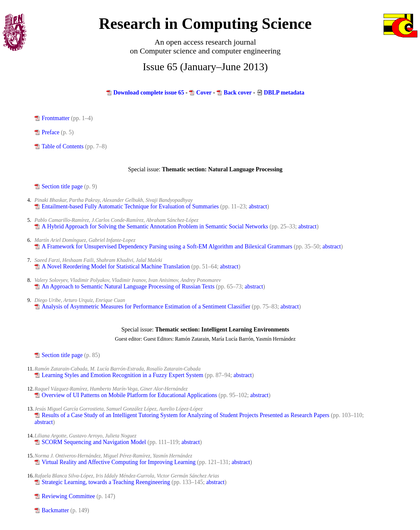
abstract (258, 206)
